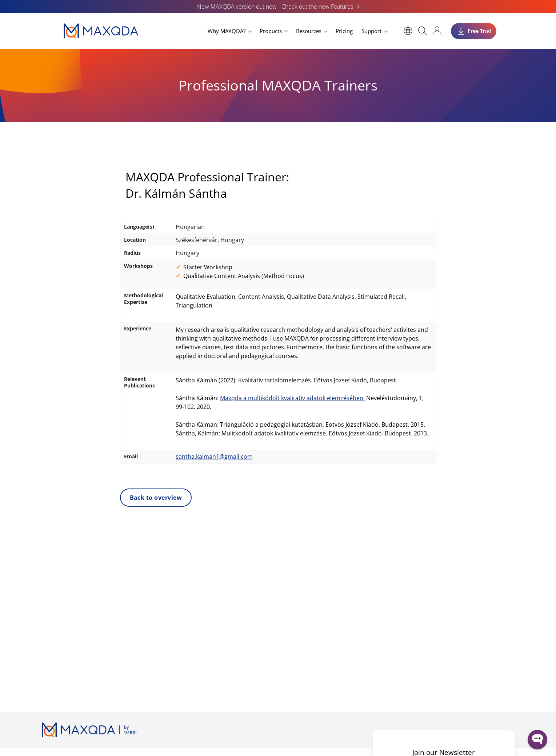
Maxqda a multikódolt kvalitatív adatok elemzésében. (292, 398)
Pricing (344, 31)
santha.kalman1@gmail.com (214, 457)
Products (271, 31)
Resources (309, 31)
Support (371, 31)
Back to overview (156, 498)
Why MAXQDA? (227, 31)
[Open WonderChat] (537, 740)
